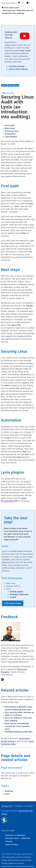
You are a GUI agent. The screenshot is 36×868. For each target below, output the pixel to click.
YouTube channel (17, 66)
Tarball (13, 597)
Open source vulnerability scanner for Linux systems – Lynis (18, 726)
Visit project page (13, 603)
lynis (16, 85)
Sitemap (9, 841)
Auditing (9, 791)
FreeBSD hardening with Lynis (19, 732)
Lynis (17, 8)
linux (10, 85)
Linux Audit (9, 8)
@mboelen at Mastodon (15, 835)
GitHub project (17, 592)
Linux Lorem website (18, 69)
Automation (10, 134)
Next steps (10, 128)
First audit (10, 125)
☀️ (23, 3)
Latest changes (12, 844)
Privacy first (7, 806)
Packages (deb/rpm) (19, 594)
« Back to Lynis (7, 93)
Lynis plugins (11, 137)
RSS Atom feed (12, 838)
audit (4, 85)
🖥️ (18, 3)
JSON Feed (26, 838)
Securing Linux (12, 131)
